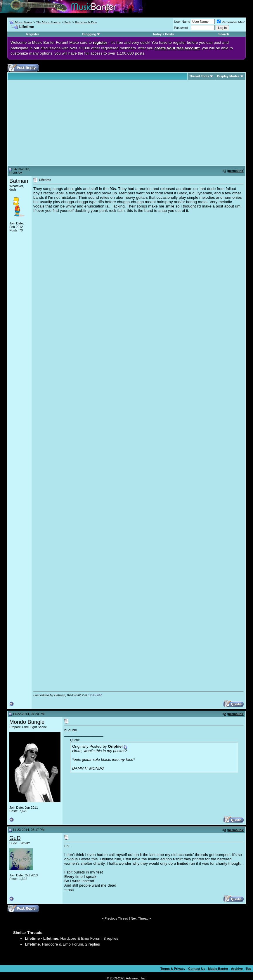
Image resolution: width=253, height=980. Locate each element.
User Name (182, 22)
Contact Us (197, 969)
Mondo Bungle (27, 722)
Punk (68, 22)
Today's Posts (163, 34)
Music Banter (24, 22)
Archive (237, 969)
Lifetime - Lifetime (41, 938)
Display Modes (228, 76)
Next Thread (140, 918)
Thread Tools (199, 76)
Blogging (89, 34)
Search (224, 34)
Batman (19, 181)
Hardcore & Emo (86, 22)
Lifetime (32, 944)
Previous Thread (116, 918)
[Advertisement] (58, 123)
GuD (15, 838)
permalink (235, 171)
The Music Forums (48, 22)
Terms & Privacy (173, 969)
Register (33, 34)
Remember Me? (231, 22)
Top (248, 969)
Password (181, 28)
